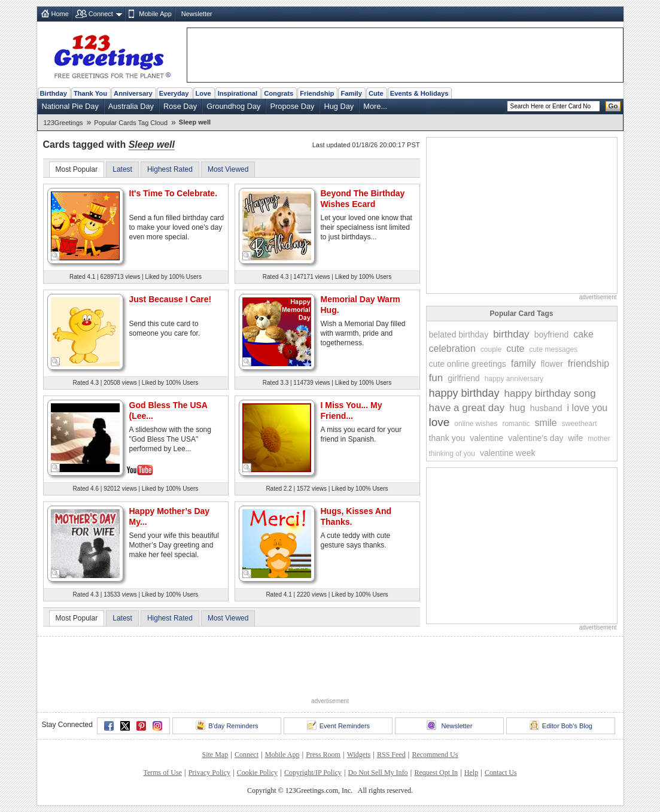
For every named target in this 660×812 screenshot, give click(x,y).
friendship (588, 364)
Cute (376, 93)
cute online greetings (468, 364)
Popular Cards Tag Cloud (131, 123)
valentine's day (536, 438)
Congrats (279, 93)
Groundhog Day (233, 106)
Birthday (54, 93)
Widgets (359, 755)
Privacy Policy (209, 773)
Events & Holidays (419, 93)
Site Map (215, 755)
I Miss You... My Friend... (352, 410)
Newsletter (197, 14)
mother (599, 439)
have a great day (467, 408)
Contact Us (501, 773)
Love (203, 93)
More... (375, 106)
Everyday (174, 93)
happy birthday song (550, 393)
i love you (588, 408)
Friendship (317, 93)
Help (471, 773)
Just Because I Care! (171, 299)
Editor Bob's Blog (561, 725)
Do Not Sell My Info (378, 773)
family (524, 364)
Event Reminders (338, 725)
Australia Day (131, 106)
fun (436, 378)
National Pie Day (70, 106)
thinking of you (452, 454)
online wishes (476, 424)
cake (583, 334)
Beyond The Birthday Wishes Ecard (363, 199)
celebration (452, 349)
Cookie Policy (257, 773)
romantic (516, 424)
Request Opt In (436, 773)
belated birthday (459, 334)
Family (351, 93)
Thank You (90, 93)
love (440, 422)
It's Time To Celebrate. (174, 193)
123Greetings (63, 123)
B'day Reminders (227, 725)
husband (546, 408)
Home (60, 14)
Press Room (323, 755)
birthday (511, 334)
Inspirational (238, 93)
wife (575, 438)
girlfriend (464, 378)
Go (613, 106)
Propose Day (292, 106)
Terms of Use (162, 773)
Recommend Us (435, 755)
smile (545, 423)
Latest (122, 169)
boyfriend (552, 334)
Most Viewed (228, 169)
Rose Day (180, 106)
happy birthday (464, 393)
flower (551, 364)
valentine (486, 438)
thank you (447, 438)
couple (491, 349)
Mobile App (155, 14)
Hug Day (339, 106)
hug (517, 408)
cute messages (553, 349)
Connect (101, 14)
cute (515, 349)
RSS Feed (391, 755)
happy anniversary (514, 379)
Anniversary (133, 93)
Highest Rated (170, 169)
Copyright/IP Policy (313, 773)
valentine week (508, 453)
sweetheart (580, 424)
